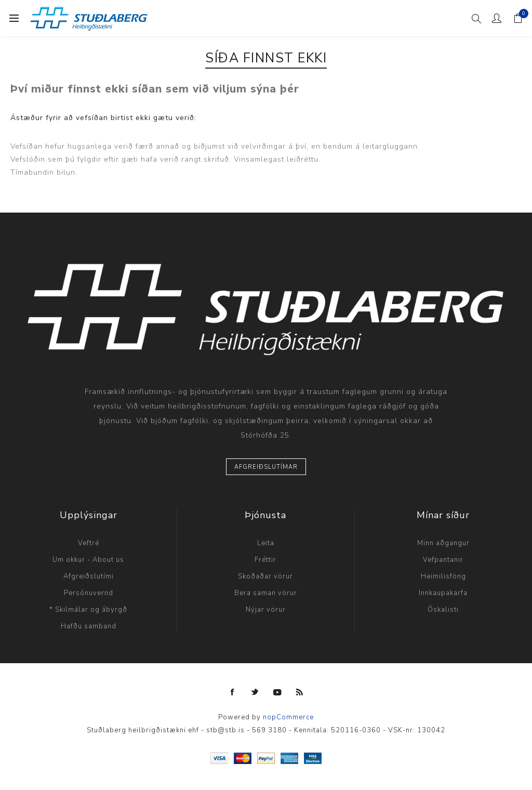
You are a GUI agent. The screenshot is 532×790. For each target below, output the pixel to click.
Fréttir (265, 560)
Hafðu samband (89, 626)
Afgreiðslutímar (266, 467)
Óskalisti (443, 610)
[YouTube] (277, 692)
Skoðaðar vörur (265, 576)
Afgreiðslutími (89, 576)
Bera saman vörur (266, 593)
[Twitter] (255, 692)
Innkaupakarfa (443, 593)
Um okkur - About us (88, 560)
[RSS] (300, 692)
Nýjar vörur (266, 610)
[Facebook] (233, 692)
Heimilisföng (443, 576)
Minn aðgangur (443, 543)
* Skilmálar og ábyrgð (88, 610)
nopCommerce (288, 717)
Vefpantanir (443, 560)
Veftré (89, 543)
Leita (266, 543)
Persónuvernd (89, 593)
